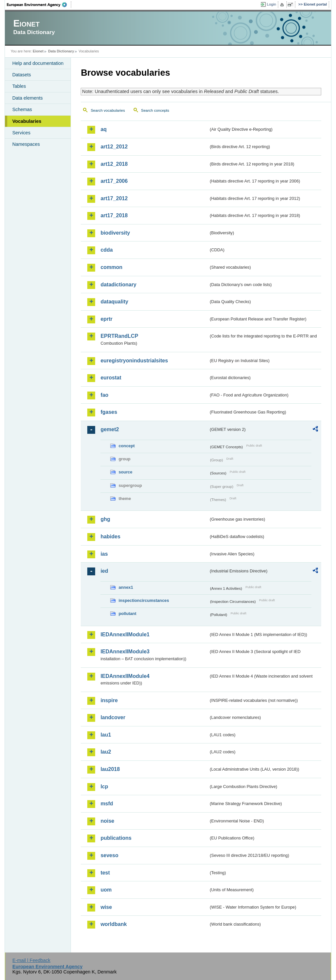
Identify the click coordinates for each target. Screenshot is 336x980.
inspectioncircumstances (144, 600)
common (111, 267)
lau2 (106, 752)
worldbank (114, 924)
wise (106, 907)
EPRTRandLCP (119, 336)
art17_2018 (114, 215)
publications (116, 838)
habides (110, 537)
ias (104, 554)
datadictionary (118, 285)
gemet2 (110, 429)
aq (104, 129)
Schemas (22, 109)
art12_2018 (114, 164)
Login (271, 4)
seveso (109, 855)
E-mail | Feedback (31, 960)
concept (126, 446)
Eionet (38, 51)
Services (21, 133)
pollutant (127, 614)
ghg (105, 519)
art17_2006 (114, 181)
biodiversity (115, 233)
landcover (113, 717)
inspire (109, 700)
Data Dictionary (61, 51)
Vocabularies (27, 121)
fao (104, 395)
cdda (106, 250)
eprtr (106, 319)
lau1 (106, 735)
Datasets (21, 75)
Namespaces (26, 144)
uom (106, 890)
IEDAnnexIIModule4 (125, 676)
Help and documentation (38, 63)
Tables (19, 86)
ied (104, 571)
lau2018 (110, 769)
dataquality (114, 302)
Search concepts (155, 110)
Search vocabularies (108, 110)
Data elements (27, 98)
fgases (109, 412)
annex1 (126, 587)
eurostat (111, 378)
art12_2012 (114, 147)
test (105, 873)
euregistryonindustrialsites (134, 361)
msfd (107, 804)
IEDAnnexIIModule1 (125, 634)
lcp (104, 787)
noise (107, 821)
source (125, 472)
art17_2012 (114, 198)
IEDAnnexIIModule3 (125, 652)
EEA (39, 5)
